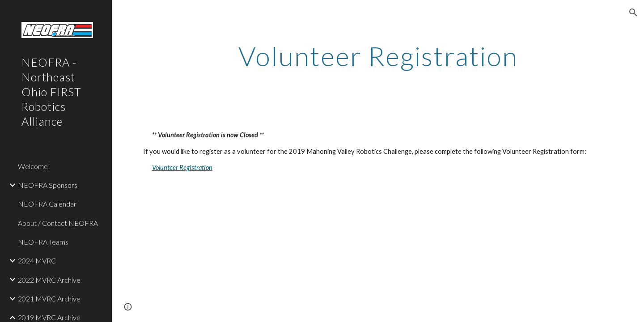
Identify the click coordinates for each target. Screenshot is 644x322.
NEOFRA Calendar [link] (47, 204)
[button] (633, 13)
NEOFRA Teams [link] (43, 242)
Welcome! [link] (34, 166)
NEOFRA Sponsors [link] (48, 185)
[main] (378, 56)
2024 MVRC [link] (37, 261)
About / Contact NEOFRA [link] (58, 223)
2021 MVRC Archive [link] (49, 299)
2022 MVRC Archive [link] (49, 280)
